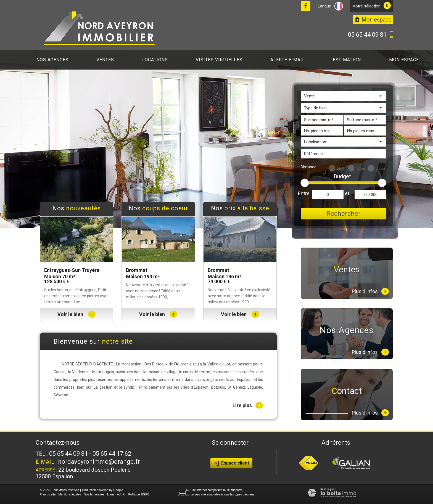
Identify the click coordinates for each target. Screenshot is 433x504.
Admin (121, 494)
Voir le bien (76, 314)
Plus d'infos (370, 291)
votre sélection (367, 6)
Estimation (347, 60)
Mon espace (404, 60)
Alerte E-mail (288, 60)
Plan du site (48, 494)
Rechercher (344, 214)
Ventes (105, 60)
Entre (304, 193)
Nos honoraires (94, 494)
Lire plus (248, 405)
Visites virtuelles (219, 60)
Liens (111, 494)
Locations (155, 60)
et (347, 193)
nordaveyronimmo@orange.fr (99, 462)
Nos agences (52, 60)
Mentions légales (70, 494)
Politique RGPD (139, 494)
